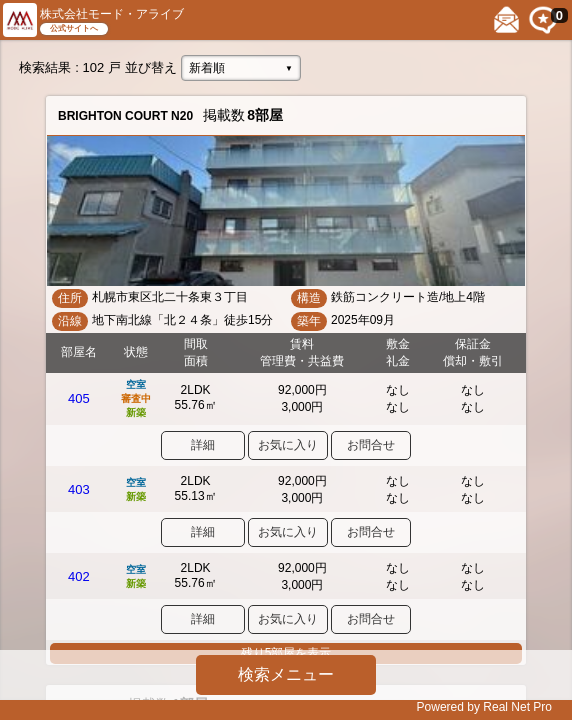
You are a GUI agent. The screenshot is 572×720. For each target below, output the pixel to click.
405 (79, 398)
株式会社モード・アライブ (112, 14)
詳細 (203, 445)
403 (79, 489)
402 (79, 576)
